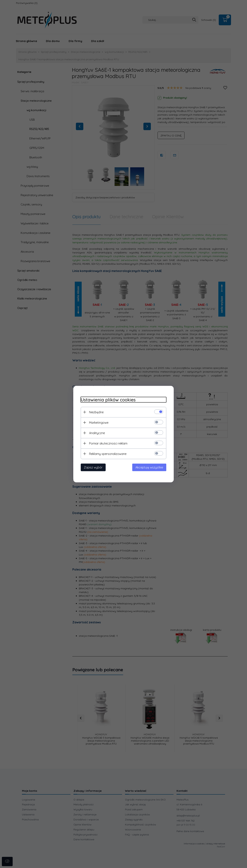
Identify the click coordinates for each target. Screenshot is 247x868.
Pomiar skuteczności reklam (108, 443)
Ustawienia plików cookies (108, 400)
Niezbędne (96, 412)
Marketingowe (99, 422)
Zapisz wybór (93, 467)
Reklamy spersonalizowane (108, 454)
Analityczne (97, 433)
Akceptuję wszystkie (149, 467)
